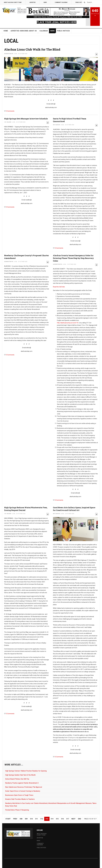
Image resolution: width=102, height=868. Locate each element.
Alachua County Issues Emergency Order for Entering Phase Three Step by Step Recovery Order (73, 258)
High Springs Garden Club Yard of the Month (20, 775)
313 (47, 819)
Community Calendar (61, 2)
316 (62, 819)
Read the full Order (59, 287)
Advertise (33, 2)
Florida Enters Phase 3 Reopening (17, 810)
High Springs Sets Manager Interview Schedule (26, 119)
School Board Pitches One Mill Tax (17, 779)
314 (52, 819)
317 (68, 819)
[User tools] (96, 54)
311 (37, 819)
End (80, 819)
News (45, 2)
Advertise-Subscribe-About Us (24, 32)
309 (26, 819)
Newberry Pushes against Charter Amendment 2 (22, 783)
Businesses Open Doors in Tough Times (19, 795)
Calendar (44, 32)
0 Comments (10, 111)
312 (42, 819)
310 (31, 819)
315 (57, 819)
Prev (15, 819)
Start (8, 819)
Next (73, 819)
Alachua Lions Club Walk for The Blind (32, 49)
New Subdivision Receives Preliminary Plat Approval (24, 787)
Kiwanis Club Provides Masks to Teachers (20, 799)
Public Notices (64, 31)
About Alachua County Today (13, 2)
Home (6, 31)
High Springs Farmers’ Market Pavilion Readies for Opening (26, 771)
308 (21, 819)
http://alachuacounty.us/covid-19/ (68, 323)
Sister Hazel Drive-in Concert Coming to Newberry (23, 791)
